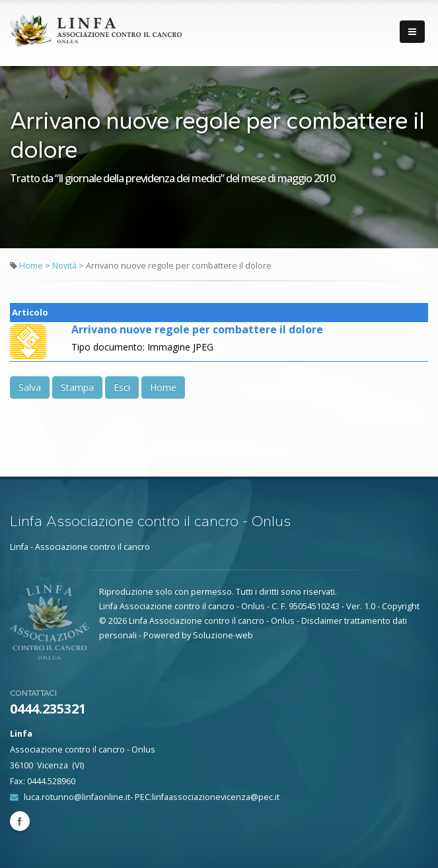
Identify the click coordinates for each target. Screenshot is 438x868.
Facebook (20, 821)
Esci (122, 387)
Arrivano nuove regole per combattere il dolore (197, 329)
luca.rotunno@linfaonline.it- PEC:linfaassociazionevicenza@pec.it (152, 797)
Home (31, 266)
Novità (65, 266)
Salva (30, 387)
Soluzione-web (223, 635)
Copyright (401, 606)
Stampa (77, 387)
